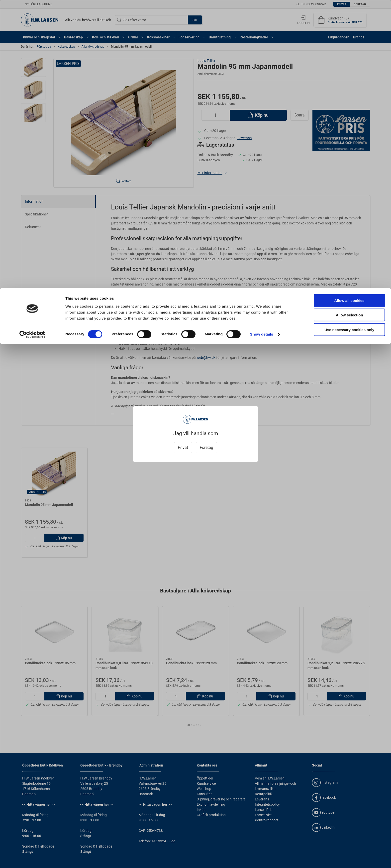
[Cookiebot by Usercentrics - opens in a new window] (32, 46)
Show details (262, 46)
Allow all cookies (349, 12)
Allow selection (349, 27)
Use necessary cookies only (349, 42)
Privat (183, 447)
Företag (206, 447)
